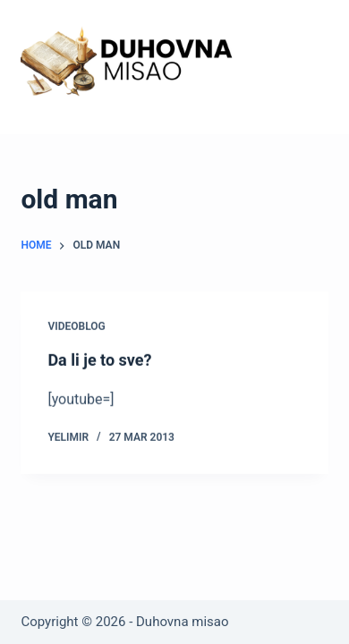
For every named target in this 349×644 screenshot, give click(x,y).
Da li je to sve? (99, 360)
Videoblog (76, 326)
